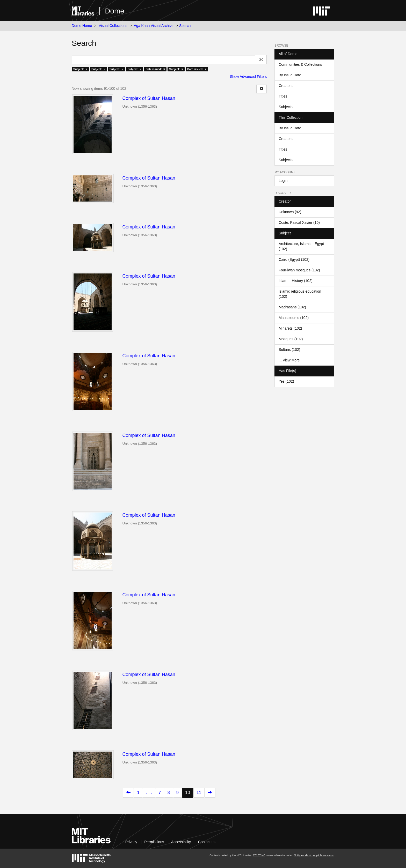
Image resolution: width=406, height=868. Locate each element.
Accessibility (181, 842)
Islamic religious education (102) (300, 294)
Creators (286, 86)
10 (188, 793)
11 (199, 793)
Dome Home (82, 26)
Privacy (131, 842)
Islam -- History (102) (296, 281)
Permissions (154, 842)
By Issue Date (290, 75)
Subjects (286, 107)
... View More (289, 360)
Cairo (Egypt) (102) (294, 259)
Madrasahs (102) (292, 307)
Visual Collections (113, 26)
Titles (283, 96)
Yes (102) (286, 381)
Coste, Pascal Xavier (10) (299, 222)
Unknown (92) (290, 212)
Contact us (207, 842)
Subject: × (80, 69)
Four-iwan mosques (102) (299, 270)
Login (283, 181)
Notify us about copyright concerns (314, 855)
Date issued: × (155, 69)
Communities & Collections (300, 64)
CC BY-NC (259, 855)
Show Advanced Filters (248, 77)
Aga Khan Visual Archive (154, 26)
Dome (115, 11)
